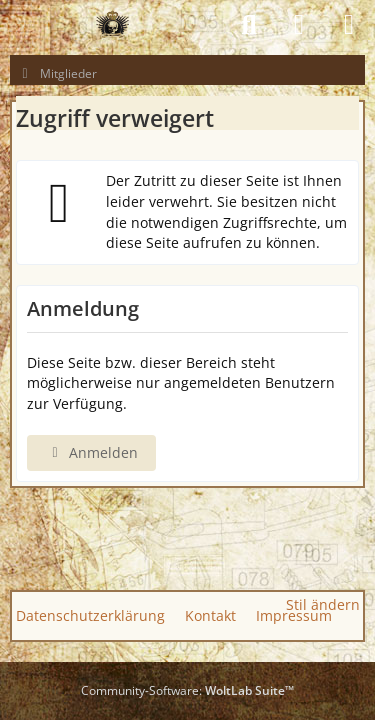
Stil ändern (323, 604)
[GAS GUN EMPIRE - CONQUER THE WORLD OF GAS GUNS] (112, 25)
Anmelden (91, 452)
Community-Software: (187, 690)
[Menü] (349, 25)
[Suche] (249, 25)
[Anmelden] (299, 25)
